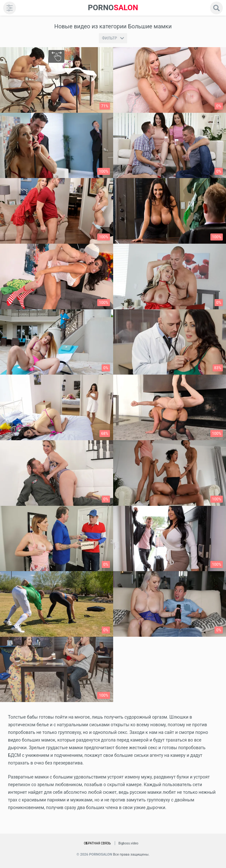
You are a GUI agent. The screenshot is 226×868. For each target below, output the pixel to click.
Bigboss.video (128, 843)
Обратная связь (97, 843)
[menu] (10, 8)
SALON (113, 8)
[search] (216, 8)
